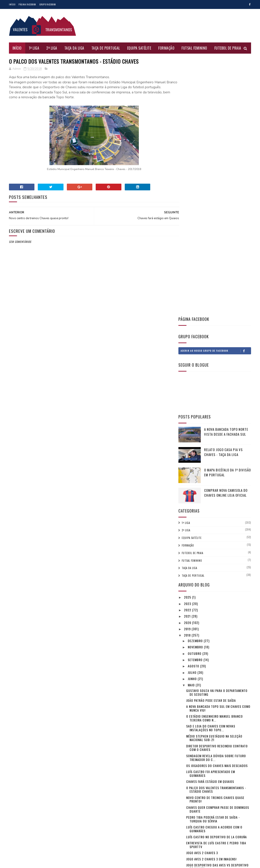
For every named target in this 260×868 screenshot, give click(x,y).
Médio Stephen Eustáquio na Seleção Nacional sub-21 (214, 479)
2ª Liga (52, 48)
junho (193, 419)
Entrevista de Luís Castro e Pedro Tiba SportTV (216, 586)
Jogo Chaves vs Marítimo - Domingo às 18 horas (217, 679)
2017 (188, 728)
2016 (188, 734)
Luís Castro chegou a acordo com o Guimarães (214, 570)
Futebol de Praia (228, 48)
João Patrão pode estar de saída (211, 441)
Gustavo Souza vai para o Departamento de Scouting (217, 433)
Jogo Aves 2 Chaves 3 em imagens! (211, 600)
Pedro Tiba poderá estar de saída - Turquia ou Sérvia (213, 560)
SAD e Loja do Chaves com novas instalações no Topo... (211, 469)
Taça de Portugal (106, 48)
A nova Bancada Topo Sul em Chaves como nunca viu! (218, 449)
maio (192, 426)
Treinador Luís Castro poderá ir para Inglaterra (215, 647)
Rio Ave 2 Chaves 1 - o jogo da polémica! (217, 693)
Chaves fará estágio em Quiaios (210, 522)
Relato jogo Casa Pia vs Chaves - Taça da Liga (223, 193)
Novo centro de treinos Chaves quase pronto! (215, 540)
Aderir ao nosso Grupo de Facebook (216, 92)
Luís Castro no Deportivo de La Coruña (217, 578)
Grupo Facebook (48, 4)
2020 (188, 363)
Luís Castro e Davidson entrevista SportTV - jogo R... (213, 669)
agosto (194, 407)
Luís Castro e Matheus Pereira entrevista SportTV (218, 637)
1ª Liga (34, 48)
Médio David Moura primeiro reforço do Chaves (217, 618)
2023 (188, 344)
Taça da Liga (74, 48)
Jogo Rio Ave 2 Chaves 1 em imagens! (213, 687)
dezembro (196, 381)
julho (193, 413)
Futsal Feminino (195, 48)
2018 (188, 376)
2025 (188, 338)
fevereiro (196, 713)
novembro (196, 388)
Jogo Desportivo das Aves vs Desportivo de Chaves (217, 608)
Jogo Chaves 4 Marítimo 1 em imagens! (215, 655)
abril (192, 701)
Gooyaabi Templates (69, 862)
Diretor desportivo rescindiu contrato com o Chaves (217, 489)
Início (12, 4)
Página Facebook (27, 4)
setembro (196, 400)
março (193, 707)
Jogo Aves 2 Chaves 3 (202, 594)
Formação (167, 48)
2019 (188, 370)
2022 (188, 351)
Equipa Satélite (139, 48)
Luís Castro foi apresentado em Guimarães (211, 514)
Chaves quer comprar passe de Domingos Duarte (218, 550)
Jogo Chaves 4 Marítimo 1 (205, 661)
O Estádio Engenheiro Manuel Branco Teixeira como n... (215, 459)
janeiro (194, 720)
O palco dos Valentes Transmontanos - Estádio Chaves (216, 530)
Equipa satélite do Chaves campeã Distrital (212, 627)
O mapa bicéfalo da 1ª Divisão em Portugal (227, 213)
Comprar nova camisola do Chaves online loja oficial (226, 234)
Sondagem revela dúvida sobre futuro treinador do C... (216, 498)
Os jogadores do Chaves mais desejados (217, 506)
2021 (188, 357)
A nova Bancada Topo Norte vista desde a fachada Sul (226, 173)
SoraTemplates (30, 862)
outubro (195, 394)
